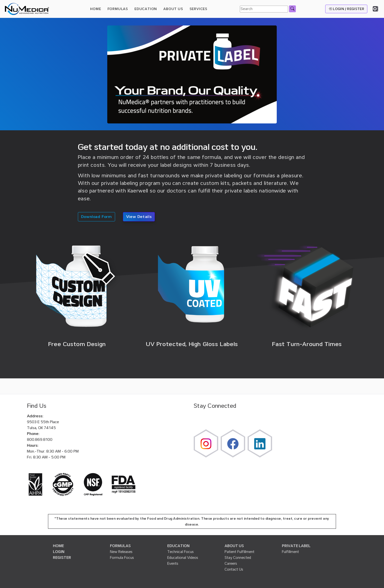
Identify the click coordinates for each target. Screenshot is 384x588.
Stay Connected (238, 558)
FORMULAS (118, 9)
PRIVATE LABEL (296, 546)
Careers (231, 564)
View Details (139, 217)
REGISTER (62, 558)
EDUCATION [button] (146, 9)
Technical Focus (180, 552)
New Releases (121, 552)
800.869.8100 (40, 440)
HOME (96, 9)
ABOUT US (234, 546)
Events (173, 564)
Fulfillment (290, 552)
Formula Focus (122, 558)
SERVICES (198, 9)
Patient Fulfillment (240, 552)
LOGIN (59, 552)
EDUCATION (178, 546)
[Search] (264, 9)
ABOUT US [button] (173, 9)
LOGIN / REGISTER (346, 9)
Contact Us (234, 569)
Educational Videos (183, 558)
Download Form (96, 217)
